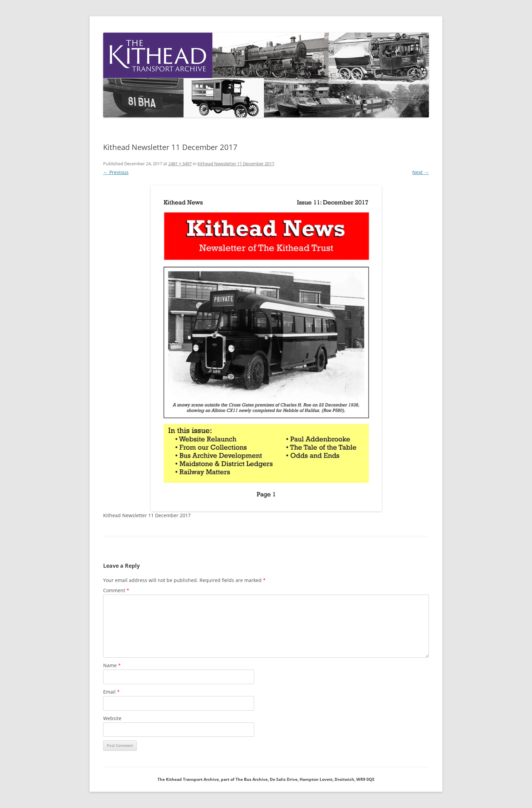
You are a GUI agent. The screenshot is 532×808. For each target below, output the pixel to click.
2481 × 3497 (180, 164)
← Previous (116, 172)
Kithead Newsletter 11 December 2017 (236, 164)
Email (111, 692)
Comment (116, 590)
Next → (421, 172)
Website (112, 718)
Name (112, 665)
